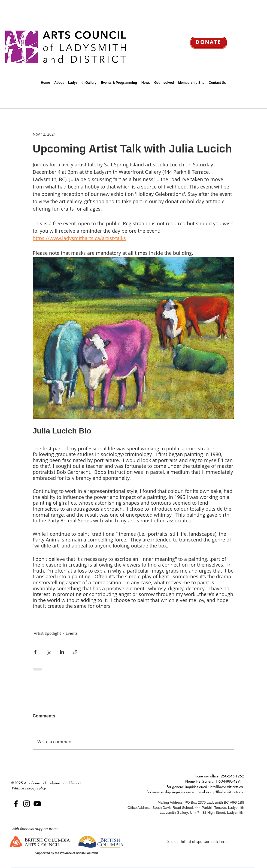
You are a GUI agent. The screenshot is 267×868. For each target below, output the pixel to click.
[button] (59, 80)
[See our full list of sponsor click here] (197, 841)
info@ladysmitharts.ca (226, 787)
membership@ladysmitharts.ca (220, 792)
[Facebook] (16, 804)
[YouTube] (37, 804)
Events (72, 633)
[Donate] (209, 43)
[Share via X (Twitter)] (49, 652)
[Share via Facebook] (35, 652)
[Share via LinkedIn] (62, 652)
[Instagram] (27, 804)
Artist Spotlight (47, 633)
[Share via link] (75, 652)
